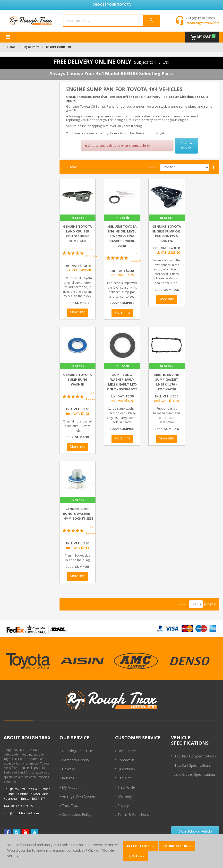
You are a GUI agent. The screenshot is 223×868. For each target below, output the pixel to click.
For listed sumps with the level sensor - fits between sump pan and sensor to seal (122, 290)
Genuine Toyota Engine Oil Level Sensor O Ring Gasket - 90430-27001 (122, 237)
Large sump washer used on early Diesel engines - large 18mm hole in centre (122, 416)
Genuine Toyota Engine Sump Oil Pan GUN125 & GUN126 (167, 234)
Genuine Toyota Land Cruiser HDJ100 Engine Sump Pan (77, 234)
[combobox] (111, 21)
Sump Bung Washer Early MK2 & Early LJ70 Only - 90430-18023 (122, 382)
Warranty (125, 797)
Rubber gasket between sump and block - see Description (167, 416)
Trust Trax (70, 806)
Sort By (153, 168)
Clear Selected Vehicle (195, 832)
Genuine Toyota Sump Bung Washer (77, 380)
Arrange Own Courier (79, 797)
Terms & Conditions (133, 815)
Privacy (123, 806)
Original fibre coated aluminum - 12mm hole (77, 426)
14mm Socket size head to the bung (77, 558)
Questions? (127, 770)
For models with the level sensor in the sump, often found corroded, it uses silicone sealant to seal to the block (167, 272)
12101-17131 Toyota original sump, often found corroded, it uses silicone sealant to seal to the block (77, 288)
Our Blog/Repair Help (79, 751)
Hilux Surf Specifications (192, 766)
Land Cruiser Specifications (195, 775)
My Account (71, 788)
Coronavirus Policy (77, 815)
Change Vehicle (186, 146)
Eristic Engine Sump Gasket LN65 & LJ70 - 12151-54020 (167, 382)
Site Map (124, 779)
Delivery (68, 770)
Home (11, 47)
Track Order (127, 788)
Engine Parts (31, 47)
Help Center (127, 751)
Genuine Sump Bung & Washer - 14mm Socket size (78, 514)
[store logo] (31, 21)
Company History (76, 761)
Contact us (126, 761)
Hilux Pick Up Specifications (195, 757)
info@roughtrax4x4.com (203, 23)
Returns (68, 779)
